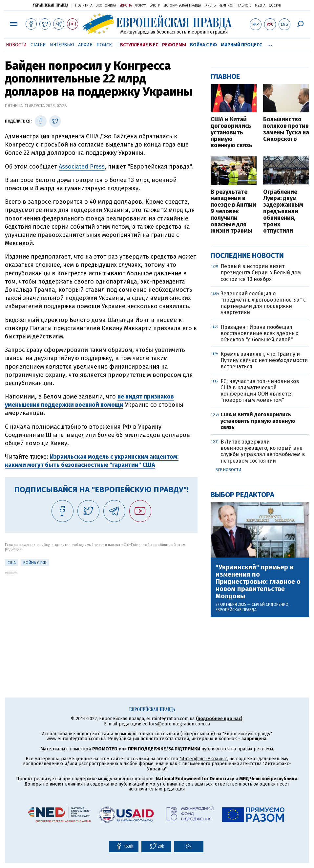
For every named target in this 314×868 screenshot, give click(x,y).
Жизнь (210, 6)
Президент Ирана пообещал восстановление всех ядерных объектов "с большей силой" (259, 333)
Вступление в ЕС (139, 45)
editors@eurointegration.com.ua (176, 724)
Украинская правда (51, 5)
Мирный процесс (241, 45)
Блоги (155, 6)
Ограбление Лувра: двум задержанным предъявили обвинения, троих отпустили (283, 212)
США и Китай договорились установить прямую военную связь (231, 133)
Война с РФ (203, 45)
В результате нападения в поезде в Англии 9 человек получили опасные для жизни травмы (233, 212)
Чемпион (227, 6)
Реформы (174, 45)
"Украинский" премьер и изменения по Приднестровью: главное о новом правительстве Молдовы (258, 582)
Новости (16, 45)
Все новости (228, 470)
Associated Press (82, 167)
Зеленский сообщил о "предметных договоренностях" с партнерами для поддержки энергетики (263, 303)
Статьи (38, 45)
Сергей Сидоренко (270, 605)
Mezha (260, 6)
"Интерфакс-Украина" (203, 759)
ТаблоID (245, 6)
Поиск (104, 45)
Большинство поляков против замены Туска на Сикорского (286, 129)
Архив (85, 45)
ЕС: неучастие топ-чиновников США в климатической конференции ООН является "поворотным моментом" (260, 391)
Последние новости (247, 255)
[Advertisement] (101, 620)
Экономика (106, 6)
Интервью (62, 45)
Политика (84, 6)
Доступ (275, 6)
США (12, 563)
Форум (141, 6)
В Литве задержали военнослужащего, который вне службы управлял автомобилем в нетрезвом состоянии (263, 451)
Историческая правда (182, 6)
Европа (126, 6)
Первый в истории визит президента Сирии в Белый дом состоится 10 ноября (261, 273)
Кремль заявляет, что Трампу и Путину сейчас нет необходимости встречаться (264, 360)
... (270, 44)
